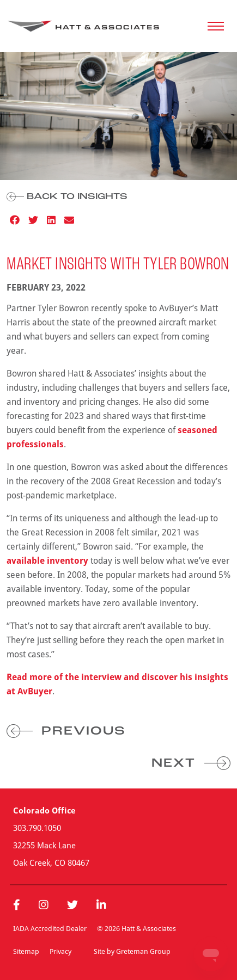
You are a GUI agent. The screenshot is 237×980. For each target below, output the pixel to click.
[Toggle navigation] (216, 26)
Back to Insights (67, 197)
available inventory (47, 560)
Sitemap (26, 951)
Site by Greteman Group (132, 951)
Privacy (60, 951)
